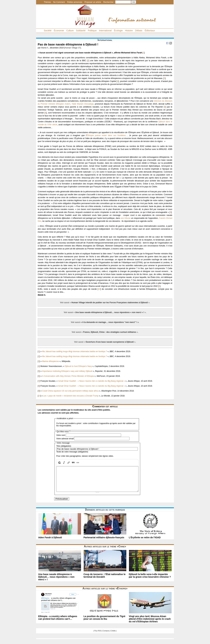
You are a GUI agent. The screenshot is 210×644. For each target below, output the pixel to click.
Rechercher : (109, 2)
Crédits (113, 636)
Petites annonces (75, 2)
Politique (92, 31)
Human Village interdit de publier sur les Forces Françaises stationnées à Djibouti (110, 303)
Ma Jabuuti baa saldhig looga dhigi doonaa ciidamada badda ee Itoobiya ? (75, 351)
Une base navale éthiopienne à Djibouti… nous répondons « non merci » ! (110, 312)
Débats (139, 31)
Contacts (106, 636)
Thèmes (47, 2)
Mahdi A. (45, 48)
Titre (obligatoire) (64, 446)
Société (48, 31)
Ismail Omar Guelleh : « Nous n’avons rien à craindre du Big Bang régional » (91, 381)
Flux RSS (98, 636)
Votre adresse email (65, 439)
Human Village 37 (73, 48)
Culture (70, 31)
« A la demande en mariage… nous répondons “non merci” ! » (110, 322)
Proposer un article (93, 2)
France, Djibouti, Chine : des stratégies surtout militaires (110, 332)
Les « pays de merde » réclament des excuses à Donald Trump (71, 396)
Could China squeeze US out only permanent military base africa (70, 391)
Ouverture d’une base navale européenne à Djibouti (110, 342)
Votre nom (61, 435)
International (105, 31)
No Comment (59, 2)
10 (99, 289)
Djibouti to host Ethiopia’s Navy (78, 366)
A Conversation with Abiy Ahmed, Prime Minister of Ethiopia (68, 376)
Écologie (118, 31)
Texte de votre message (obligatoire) (72, 452)
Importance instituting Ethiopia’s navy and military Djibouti (67, 371)
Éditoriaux (150, 31)
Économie (59, 31)
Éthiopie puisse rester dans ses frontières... (107, 135)
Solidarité (81, 31)
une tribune (126, 218)
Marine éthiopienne (51, 361)
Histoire (129, 31)
